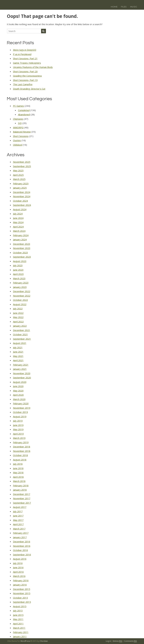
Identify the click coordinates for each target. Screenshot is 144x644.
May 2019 (18, 429)
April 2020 (18, 395)
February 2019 (21, 442)
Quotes (17, 140)
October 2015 (20, 598)
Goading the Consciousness (27, 76)
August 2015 (20, 606)
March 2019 (19, 438)
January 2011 (20, 636)
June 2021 (18, 352)
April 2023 (18, 274)
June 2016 (18, 567)
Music (134, 7)
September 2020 (22, 378)
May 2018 (18, 472)
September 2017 (22, 503)
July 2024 (18, 214)
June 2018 (18, 468)
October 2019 (20, 412)
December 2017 (22, 494)
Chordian (44, 641)
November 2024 (22, 196)
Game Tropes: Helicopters (27, 63)
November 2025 (22, 162)
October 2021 (20, 334)
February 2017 (21, 533)
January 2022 (20, 326)
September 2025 (22, 166)
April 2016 (18, 572)
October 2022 (20, 300)
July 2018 (18, 464)
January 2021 (20, 369)
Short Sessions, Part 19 (25, 80)
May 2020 (18, 391)
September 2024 (22, 205)
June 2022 (18, 313)
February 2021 (21, 365)
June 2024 (18, 218)
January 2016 (20, 585)
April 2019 (18, 434)
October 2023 (20, 253)
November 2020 (22, 373)
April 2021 (18, 360)
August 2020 (20, 382)
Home (114, 7)
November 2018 (22, 451)
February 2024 (21, 235)
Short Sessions (21, 136)
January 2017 (20, 537)
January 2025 (20, 188)
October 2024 (20, 201)
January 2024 (20, 239)
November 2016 (22, 546)
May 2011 (18, 619)
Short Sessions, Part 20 (25, 71)
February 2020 (21, 403)
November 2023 (22, 248)
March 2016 (19, 576)
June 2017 (18, 516)
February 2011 (21, 632)
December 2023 (22, 244)
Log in (108, 641)
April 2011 (18, 624)
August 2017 (20, 507)
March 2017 (19, 529)
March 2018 (19, 481)
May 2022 (18, 317)
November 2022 (22, 296)
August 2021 (20, 343)
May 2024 (18, 222)
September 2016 (22, 555)
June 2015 (18, 615)
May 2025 (18, 170)
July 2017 (18, 511)
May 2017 (18, 520)
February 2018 (21, 485)
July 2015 (18, 611)
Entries (117, 641)
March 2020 (19, 399)
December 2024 (22, 192)
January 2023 (20, 287)
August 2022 (20, 304)
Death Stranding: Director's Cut (29, 89)
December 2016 (22, 542)
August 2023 (20, 261)
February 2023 (21, 283)
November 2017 (22, 498)
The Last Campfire (23, 84)
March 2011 (19, 628)
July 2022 (18, 309)
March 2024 (19, 231)
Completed (24, 110)
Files (124, 7)
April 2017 (18, 524)
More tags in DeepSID (25, 50)
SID (20, 123)
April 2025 (18, 175)
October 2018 (20, 455)
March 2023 (19, 278)
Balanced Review (22, 132)
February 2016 (21, 580)
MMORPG (18, 127)
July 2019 (18, 421)
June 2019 (18, 425)
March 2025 (19, 179)
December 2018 (22, 447)
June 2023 (18, 270)
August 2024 (20, 209)
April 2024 (18, 227)
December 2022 (22, 291)
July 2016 (18, 563)
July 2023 (18, 265)
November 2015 (22, 593)
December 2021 (22, 330)
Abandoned (24, 114)
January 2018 (20, 490)
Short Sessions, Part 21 (25, 58)
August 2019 (20, 416)
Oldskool (18, 145)
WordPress (25, 641)
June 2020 (18, 386)
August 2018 (20, 460)
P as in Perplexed (22, 54)
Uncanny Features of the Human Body (33, 67)
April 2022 (18, 322)
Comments (130, 641)
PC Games (18, 106)
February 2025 (21, 183)
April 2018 (18, 477)
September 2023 (22, 257)
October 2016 (20, 550)
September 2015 (22, 602)
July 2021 (18, 347)
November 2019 (22, 408)
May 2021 (18, 356)
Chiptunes (18, 119)
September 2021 (22, 339)
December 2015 (22, 589)
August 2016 (20, 559)
